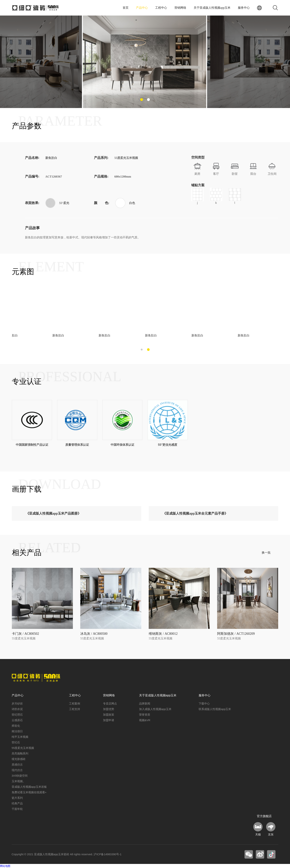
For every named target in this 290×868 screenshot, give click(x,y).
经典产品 (17, 803)
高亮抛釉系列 (20, 753)
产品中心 (142, 8)
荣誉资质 (145, 715)
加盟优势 (109, 709)
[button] (142, 100)
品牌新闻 (145, 703)
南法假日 (17, 731)
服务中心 (244, 8)
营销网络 (180, 8)
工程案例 (75, 703)
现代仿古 (17, 770)
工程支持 (75, 709)
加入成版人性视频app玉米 (155, 709)
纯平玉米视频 (20, 737)
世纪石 (16, 742)
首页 (126, 8)
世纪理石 (17, 715)
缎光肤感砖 (19, 759)
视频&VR (145, 720)
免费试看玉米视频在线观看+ (29, 792)
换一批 (266, 553)
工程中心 (161, 8)
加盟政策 (109, 715)
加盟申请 (109, 720)
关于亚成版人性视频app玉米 (212, 8)
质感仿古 (17, 765)
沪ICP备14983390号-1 (107, 854)
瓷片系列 (17, 798)
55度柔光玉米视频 (23, 748)
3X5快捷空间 (20, 776)
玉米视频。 (19, 781)
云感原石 (17, 720)
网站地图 (5, 866)
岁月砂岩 (17, 703)
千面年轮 (17, 809)
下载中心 (204, 703)
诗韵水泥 (17, 709)
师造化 (16, 726)
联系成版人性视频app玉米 (215, 709)
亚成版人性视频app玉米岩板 (29, 787)
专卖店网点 (110, 703)
